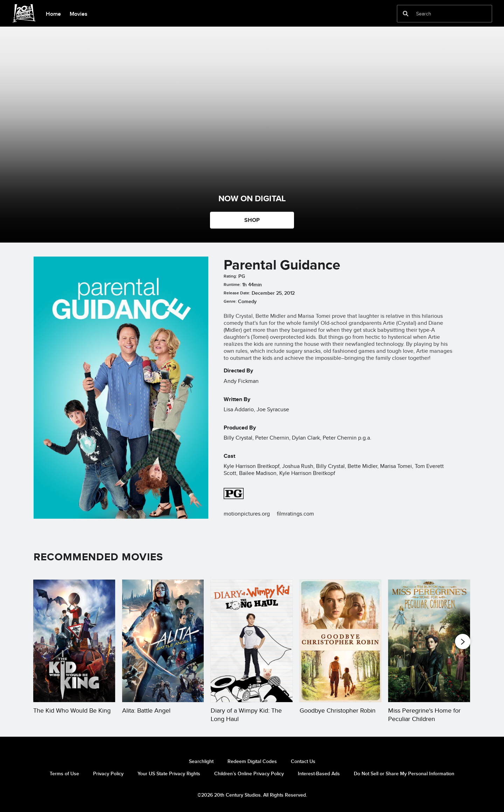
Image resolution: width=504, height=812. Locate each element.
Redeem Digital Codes (252, 761)
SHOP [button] (252, 220)
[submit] (406, 14)
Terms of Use (64, 773)
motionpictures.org (247, 514)
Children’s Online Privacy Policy (249, 773)
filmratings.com (295, 514)
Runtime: (232, 285)
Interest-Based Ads (319, 773)
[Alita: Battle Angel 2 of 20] (163, 641)
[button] (463, 641)
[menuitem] (53, 13)
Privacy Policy (108, 773)
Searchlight (201, 761)
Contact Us (303, 761)
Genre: (230, 301)
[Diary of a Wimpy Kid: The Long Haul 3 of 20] (252, 641)
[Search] (440, 14)
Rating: (230, 276)
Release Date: (237, 293)
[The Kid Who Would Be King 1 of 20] (74, 641)
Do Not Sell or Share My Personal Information (404, 773)
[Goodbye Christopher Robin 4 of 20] (341, 641)
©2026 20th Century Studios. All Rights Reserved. (252, 795)
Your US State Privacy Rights (169, 773)
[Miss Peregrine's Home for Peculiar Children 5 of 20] (429, 641)
